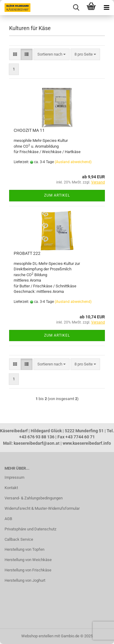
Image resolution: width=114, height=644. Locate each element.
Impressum (14, 477)
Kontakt (11, 488)
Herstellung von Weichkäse (28, 560)
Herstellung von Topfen (24, 549)
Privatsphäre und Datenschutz (30, 529)
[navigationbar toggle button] (106, 8)
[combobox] (52, 55)
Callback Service (19, 539)
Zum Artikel (57, 195)
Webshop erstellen (37, 636)
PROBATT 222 (27, 253)
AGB (8, 519)
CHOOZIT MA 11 (29, 130)
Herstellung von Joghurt (25, 580)
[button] (15, 55)
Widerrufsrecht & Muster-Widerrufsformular (42, 508)
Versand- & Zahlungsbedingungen (34, 498)
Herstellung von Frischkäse (28, 570)
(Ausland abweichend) (73, 162)
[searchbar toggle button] (76, 8)
